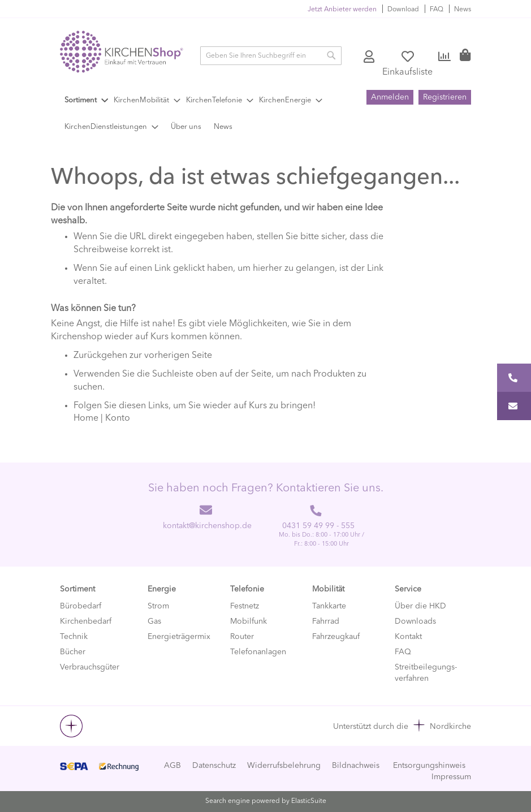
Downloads (415, 621)
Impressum (451, 777)
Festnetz (245, 606)
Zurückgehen (100, 356)
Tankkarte (329, 606)
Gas (154, 621)
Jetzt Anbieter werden (342, 10)
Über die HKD (420, 606)
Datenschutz (214, 766)
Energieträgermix (179, 637)
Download (403, 10)
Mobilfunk (249, 621)
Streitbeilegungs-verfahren (426, 673)
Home (86, 418)
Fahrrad (326, 621)
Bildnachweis (356, 766)
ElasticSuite (309, 801)
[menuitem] (86, 100)
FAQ (437, 10)
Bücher (73, 652)
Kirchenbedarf (86, 621)
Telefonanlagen (258, 652)
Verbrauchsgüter (90, 667)
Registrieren (445, 97)
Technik (74, 637)
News (463, 10)
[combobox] (271, 56)
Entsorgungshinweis (429, 766)
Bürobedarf (81, 606)
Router (242, 637)
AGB (172, 766)
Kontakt (408, 637)
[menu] (212, 114)
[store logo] (122, 52)
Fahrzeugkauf (336, 637)
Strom (158, 606)
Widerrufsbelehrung (284, 766)
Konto (370, 57)
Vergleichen (445, 57)
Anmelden (390, 97)
